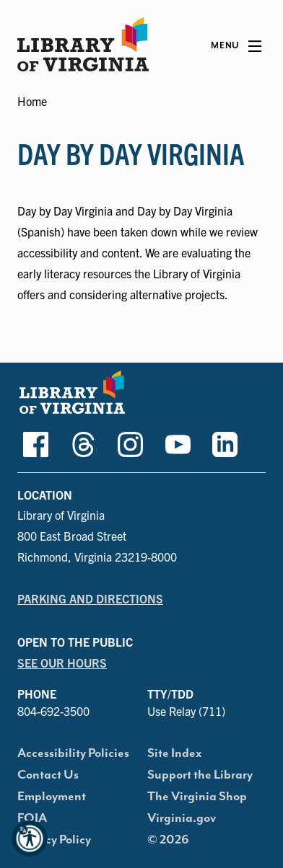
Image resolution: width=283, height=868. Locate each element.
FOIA (32, 818)
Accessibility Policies (73, 753)
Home (32, 101)
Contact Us (48, 775)
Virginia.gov (182, 818)
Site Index (175, 753)
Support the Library (200, 775)
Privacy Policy (54, 840)
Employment (52, 797)
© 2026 (168, 840)
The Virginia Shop (197, 797)
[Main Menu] (236, 46)
